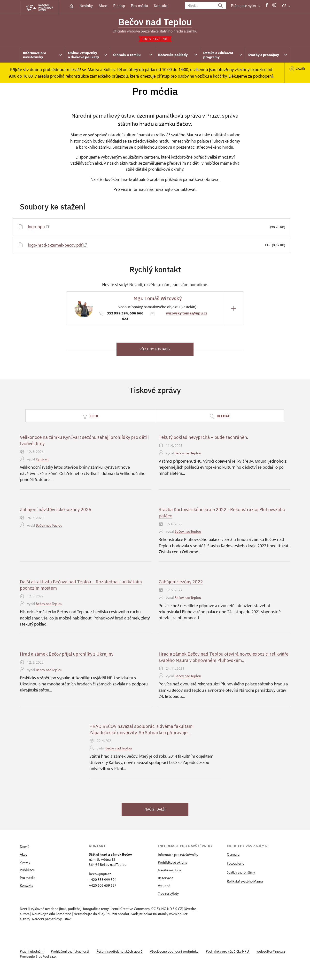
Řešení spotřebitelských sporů (122, 954)
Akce (103, 6)
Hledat (220, 417)
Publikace (27, 872)
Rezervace (166, 880)
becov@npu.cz (100, 876)
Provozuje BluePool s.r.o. (38, 964)
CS (286, 6)
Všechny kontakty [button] (155, 350)
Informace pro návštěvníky (178, 857)
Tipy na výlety (168, 896)
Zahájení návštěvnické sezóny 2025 (57, 511)
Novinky (86, 6)
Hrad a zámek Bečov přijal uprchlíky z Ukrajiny (69, 655)
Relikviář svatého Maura (245, 884)
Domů (25, 849)
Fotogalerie (236, 866)
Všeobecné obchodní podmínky (177, 954)
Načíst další (155, 811)
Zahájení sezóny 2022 (182, 583)
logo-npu (39, 228)
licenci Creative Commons (130, 911)
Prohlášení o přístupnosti (71, 954)
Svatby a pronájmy (241, 875)
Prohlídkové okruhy (173, 865)
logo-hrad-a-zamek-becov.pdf (57, 246)
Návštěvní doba (170, 872)
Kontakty (27, 888)
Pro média (139, 6)
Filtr (90, 417)
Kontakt (161, 6)
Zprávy (25, 864)
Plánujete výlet (245, 6)
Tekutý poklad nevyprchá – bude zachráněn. (206, 439)
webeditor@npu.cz (34, 959)
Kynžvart (42, 461)
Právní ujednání (32, 954)
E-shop (119, 6)
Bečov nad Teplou (155, 23)
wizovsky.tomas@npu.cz (187, 314)
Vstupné (164, 888)
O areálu (233, 857)
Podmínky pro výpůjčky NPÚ (231, 954)
